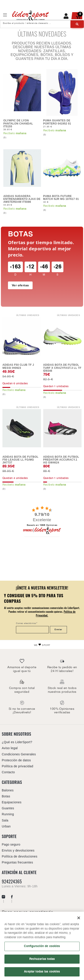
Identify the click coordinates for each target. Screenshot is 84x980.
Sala (5, 820)
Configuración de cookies (42, 948)
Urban (6, 826)
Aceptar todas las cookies (42, 974)
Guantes (8, 808)
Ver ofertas (20, 285)
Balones (8, 790)
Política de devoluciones (20, 856)
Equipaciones (12, 802)
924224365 (12, 881)
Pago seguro (11, 844)
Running (8, 814)
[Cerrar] (79, 920)
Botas (21, 234)
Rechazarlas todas (42, 961)
